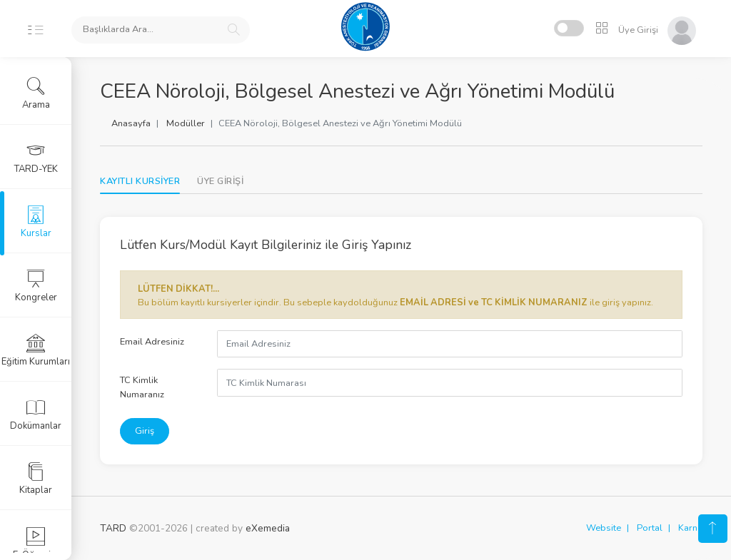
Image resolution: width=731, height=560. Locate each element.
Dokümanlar (36, 414)
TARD (113, 528)
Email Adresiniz (152, 342)
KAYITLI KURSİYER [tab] (140, 181)
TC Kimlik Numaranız (142, 387)
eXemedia (268, 528)
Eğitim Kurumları (36, 350)
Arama (36, 93)
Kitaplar (36, 479)
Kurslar (36, 222)
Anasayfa (131, 123)
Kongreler (36, 286)
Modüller (186, 123)
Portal (650, 528)
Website (604, 528)
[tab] (220, 182)
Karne (690, 528)
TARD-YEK (36, 158)
